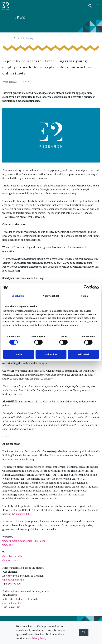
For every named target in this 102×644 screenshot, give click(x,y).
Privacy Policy (39, 638)
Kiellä (19, 354)
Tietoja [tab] (84, 296)
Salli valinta (51, 354)
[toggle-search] (90, 6)
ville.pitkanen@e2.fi (13, 580)
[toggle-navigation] (98, 6)
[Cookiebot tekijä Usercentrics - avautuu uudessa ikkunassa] (86, 287)
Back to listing (24, 38)
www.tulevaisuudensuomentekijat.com (24, 541)
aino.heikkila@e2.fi (13, 603)
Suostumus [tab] (18, 296)
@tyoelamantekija (12, 556)
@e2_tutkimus (10, 560)
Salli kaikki (83, 354)
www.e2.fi (8, 545)
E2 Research (9, 522)
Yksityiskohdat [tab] (51, 296)
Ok (84, 632)
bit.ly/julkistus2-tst (19, 514)
